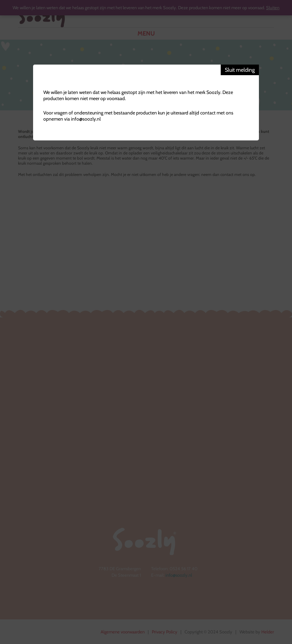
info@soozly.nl (86, 119)
